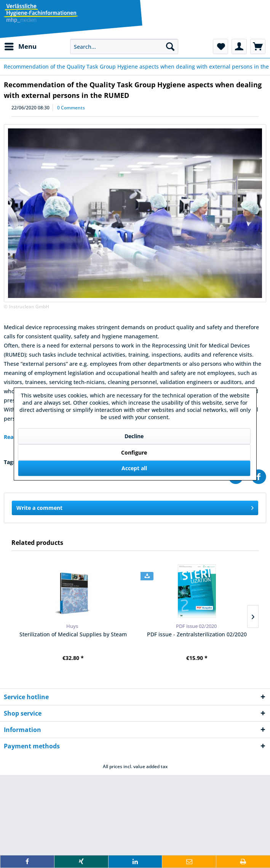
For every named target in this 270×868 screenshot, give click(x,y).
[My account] (239, 46)
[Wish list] (220, 46)
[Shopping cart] (258, 46)
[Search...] (124, 46)
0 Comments (71, 108)
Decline (134, 436)
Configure (134, 452)
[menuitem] (20, 46)
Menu (21, 46)
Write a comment (135, 507)
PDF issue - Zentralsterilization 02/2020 (197, 634)
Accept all (134, 468)
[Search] (170, 46)
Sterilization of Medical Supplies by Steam (73, 634)
